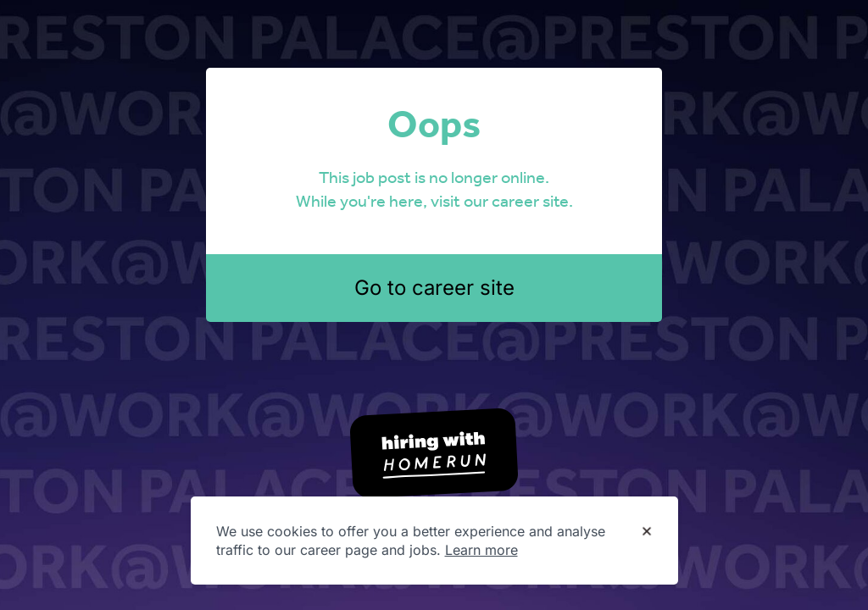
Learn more (481, 550)
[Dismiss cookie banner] (647, 532)
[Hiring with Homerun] (434, 453)
